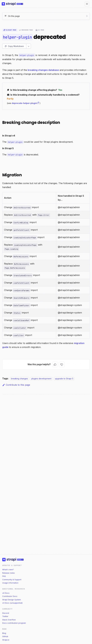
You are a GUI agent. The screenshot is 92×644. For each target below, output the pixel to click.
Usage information (10, 583)
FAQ (4, 576)
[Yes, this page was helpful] (55, 364)
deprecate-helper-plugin (26, 103)
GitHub (5, 636)
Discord (6, 613)
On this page (14, 16)
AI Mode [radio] (40, 30)
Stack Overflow (9, 620)
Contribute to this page (16, 385)
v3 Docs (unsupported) (12, 603)
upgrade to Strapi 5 (64, 379)
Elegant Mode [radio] (10, 30)
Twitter (5, 616)
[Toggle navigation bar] (87, 4)
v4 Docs (6, 593)
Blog (4, 633)
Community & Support (12, 580)
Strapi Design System (12, 600)
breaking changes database (43, 70)
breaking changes (19, 379)
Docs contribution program (14, 623)
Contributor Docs (10, 596)
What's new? (8, 569)
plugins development (41, 379)
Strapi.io (6, 640)
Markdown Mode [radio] (26, 30)
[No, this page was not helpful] (62, 364)
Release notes (8, 573)
